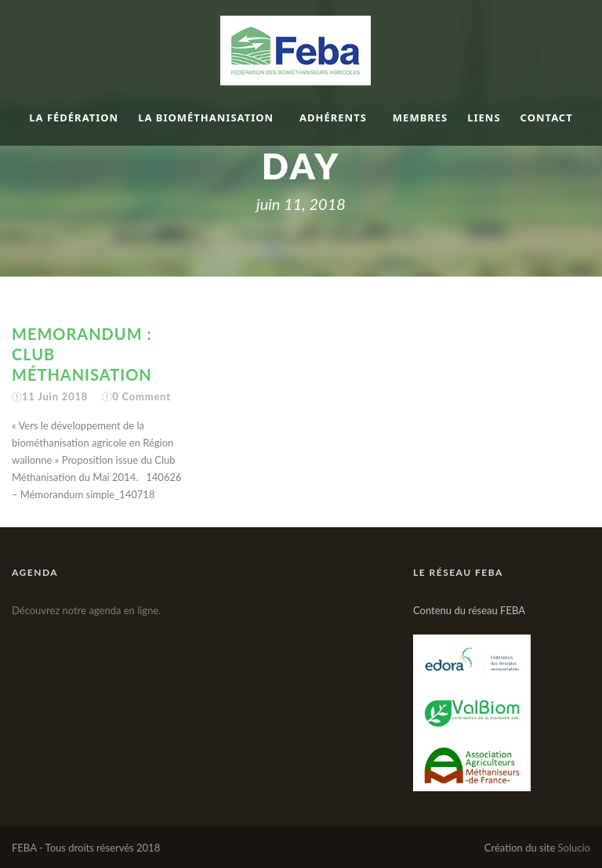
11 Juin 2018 (55, 396)
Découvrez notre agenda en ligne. (86, 610)
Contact (547, 118)
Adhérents (333, 118)
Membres (420, 118)
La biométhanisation (206, 118)
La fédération (74, 118)
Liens (484, 118)
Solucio (574, 848)
